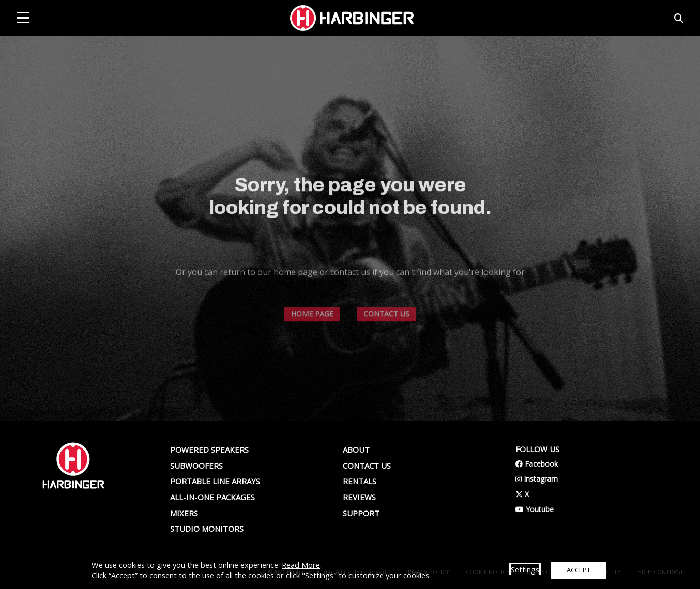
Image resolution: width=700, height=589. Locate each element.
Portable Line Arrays (215, 481)
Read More (301, 565)
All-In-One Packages (212, 497)
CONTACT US (386, 338)
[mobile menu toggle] (23, 18)
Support (361, 513)
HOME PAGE (312, 338)
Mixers (184, 513)
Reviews (359, 497)
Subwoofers (196, 466)
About (356, 450)
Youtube (535, 509)
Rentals (360, 481)
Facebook (537, 464)
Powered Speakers (209, 450)
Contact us (367, 466)
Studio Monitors (207, 529)
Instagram (537, 479)
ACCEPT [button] (579, 570)
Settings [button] (525, 569)
